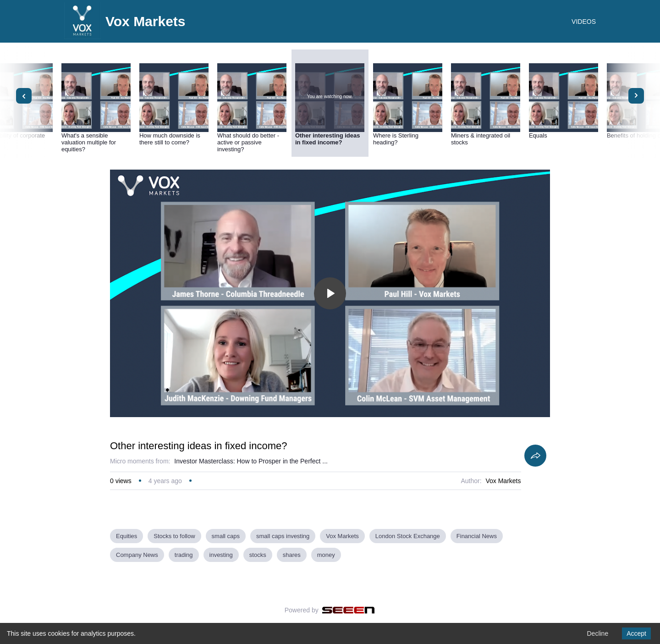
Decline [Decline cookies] (597, 633)
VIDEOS (584, 22)
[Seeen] (349, 610)
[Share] (535, 456)
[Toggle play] (330, 293)
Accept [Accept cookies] (636, 633)
